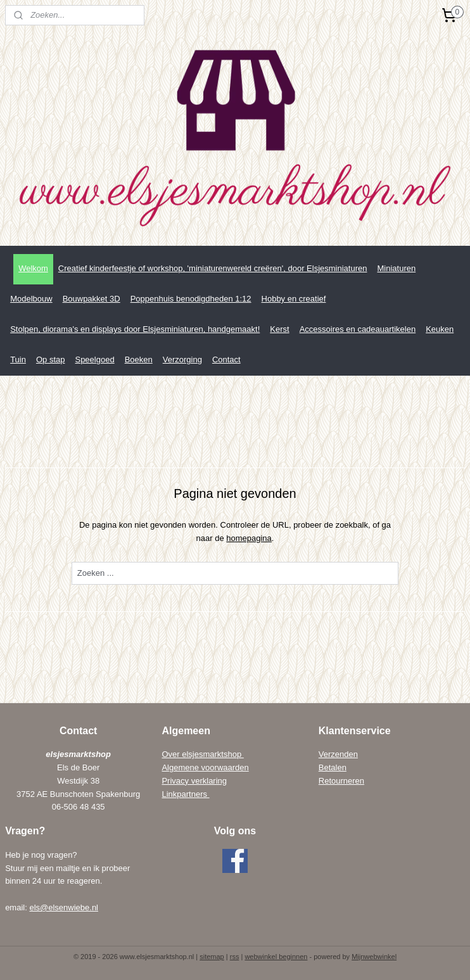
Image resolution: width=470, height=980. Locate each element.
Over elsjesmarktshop (202, 754)
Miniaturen (396, 268)
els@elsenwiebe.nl (64, 907)
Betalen (333, 767)
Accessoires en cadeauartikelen (358, 329)
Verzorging (182, 360)
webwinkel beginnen (276, 957)
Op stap (51, 360)
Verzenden (338, 754)
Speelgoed (94, 360)
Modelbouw (31, 299)
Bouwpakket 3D (92, 299)
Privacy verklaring (194, 781)
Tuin (18, 360)
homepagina (249, 538)
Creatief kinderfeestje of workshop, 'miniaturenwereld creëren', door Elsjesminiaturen (213, 268)
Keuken (440, 329)
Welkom (33, 268)
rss (235, 957)
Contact (226, 360)
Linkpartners (185, 794)
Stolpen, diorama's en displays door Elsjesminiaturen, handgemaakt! (135, 329)
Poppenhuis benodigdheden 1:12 (191, 299)
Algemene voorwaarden (205, 767)
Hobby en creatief (294, 299)
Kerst (279, 329)
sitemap (212, 957)
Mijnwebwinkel (374, 957)
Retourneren (341, 781)
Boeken (139, 360)
